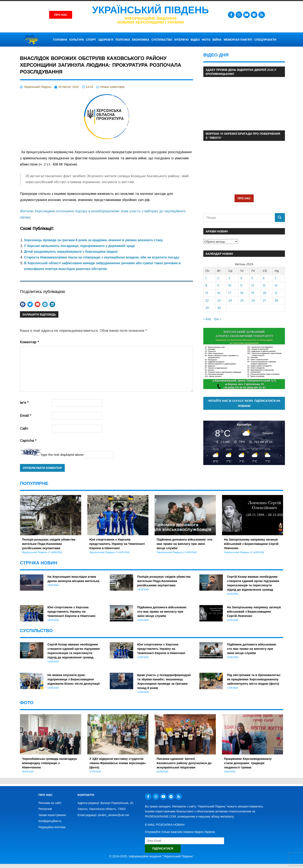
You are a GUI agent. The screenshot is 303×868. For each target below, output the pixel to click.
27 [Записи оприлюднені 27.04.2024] (264, 300)
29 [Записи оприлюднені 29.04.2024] (207, 308)
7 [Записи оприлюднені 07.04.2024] (275, 278)
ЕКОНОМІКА (141, 40)
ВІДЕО (195, 40)
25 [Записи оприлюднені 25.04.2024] (242, 300)
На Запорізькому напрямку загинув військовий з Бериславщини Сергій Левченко (251, 544)
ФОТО (206, 40)
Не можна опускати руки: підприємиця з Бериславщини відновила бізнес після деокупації (74, 679)
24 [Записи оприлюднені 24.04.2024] (230, 300)
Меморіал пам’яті (238, 40)
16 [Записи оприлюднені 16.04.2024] (219, 293)
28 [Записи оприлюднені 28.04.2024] (276, 300)
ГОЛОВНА (60, 40)
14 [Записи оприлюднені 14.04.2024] (276, 285)
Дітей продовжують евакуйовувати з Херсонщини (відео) (71, 252)
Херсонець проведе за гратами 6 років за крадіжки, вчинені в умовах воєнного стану (93, 240)
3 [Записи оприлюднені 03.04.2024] (229, 278)
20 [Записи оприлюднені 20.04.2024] (264, 293)
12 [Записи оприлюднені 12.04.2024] (253, 285)
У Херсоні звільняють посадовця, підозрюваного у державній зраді (79, 246)
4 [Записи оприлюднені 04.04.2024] (241, 278)
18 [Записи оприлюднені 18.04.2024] (242, 293)
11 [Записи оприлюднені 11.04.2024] (241, 285)
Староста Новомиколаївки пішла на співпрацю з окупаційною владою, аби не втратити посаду (102, 257)
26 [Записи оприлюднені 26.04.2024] (253, 300)
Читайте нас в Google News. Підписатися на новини (244, 403)
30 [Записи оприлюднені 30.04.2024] (219, 308)
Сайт (24, 429)
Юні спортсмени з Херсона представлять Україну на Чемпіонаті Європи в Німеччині (117, 544)
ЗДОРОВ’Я (106, 40)
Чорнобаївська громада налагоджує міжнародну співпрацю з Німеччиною (50, 763)
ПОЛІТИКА (123, 40)
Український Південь (150, 10)
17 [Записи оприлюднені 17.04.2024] (230, 293)
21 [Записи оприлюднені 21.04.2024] (276, 293)
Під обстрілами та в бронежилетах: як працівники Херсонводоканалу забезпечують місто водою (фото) (254, 679)
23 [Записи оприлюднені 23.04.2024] (219, 300)
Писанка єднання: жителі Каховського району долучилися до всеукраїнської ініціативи (184, 763)
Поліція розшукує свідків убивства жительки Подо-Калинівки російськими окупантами (49, 544)
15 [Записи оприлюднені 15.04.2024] (207, 293)
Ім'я (24, 403)
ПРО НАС (244, 198)
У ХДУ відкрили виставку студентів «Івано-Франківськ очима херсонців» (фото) (118, 763)
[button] (23, 304)
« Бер (207, 319)
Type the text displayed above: (62, 455)
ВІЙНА (217, 40)
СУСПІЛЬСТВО (162, 40)
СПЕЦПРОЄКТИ (265, 40)
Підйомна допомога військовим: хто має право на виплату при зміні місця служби (184, 544)
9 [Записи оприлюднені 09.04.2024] (218, 285)
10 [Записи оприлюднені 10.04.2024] (230, 285)
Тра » (217, 319)
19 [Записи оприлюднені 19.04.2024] (253, 293)
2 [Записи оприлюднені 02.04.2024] (218, 278)
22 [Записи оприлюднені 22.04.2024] (207, 300)
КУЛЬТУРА (77, 40)
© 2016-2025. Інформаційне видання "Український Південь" (151, 856)
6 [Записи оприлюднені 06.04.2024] (264, 278)
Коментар (29, 342)
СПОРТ (91, 40)
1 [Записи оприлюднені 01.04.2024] (206, 278)
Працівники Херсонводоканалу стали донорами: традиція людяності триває (248, 763)
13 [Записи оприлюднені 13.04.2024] (264, 285)
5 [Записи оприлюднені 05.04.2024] (252, 278)
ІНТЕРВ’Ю (182, 40)
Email (26, 416)
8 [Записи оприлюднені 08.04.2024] (206, 285)
